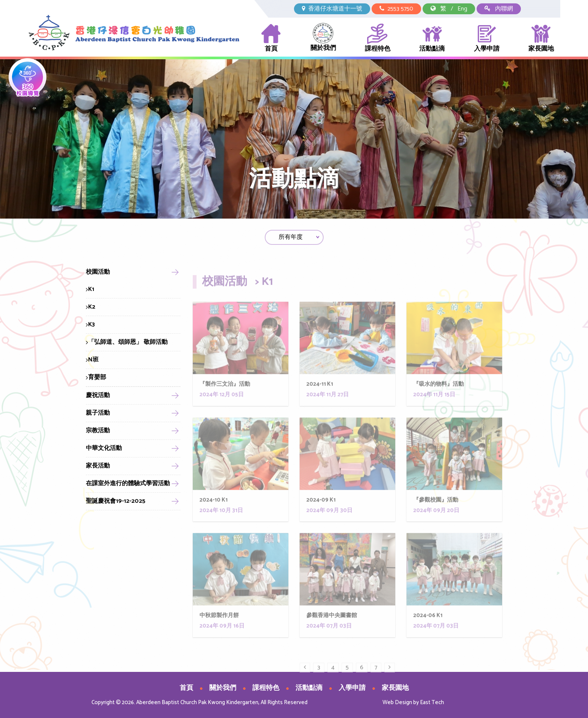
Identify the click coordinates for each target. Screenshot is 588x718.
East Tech (432, 702)
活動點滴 (432, 38)
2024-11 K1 (320, 401)
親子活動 (98, 413)
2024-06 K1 (428, 632)
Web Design (397, 702)
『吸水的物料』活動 (439, 401)
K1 (90, 289)
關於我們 (323, 38)
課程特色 (378, 38)
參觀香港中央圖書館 (332, 632)
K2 (91, 307)
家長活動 (98, 466)
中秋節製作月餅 (219, 632)
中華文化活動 (104, 448)
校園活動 (98, 272)
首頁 (271, 38)
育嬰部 (96, 377)
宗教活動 (98, 431)
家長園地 (541, 38)
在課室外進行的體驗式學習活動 (128, 483)
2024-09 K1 (321, 516)
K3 (90, 325)
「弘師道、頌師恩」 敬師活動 (127, 342)
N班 (92, 360)
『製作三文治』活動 (225, 401)
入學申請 (487, 38)
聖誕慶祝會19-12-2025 (116, 501)
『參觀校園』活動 (436, 516)
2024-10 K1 (214, 516)
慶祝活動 (98, 395)
